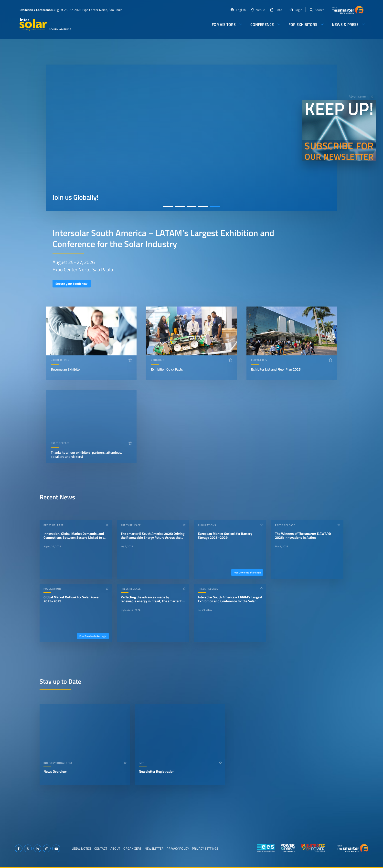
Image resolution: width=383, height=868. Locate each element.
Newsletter (154, 848)
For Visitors (224, 24)
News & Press (345, 24)
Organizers (132, 848)
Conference (262, 24)
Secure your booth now (71, 284)
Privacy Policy (178, 848)
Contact (101, 848)
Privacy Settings (205, 848)
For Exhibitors (303, 24)
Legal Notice (82, 848)
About (115, 848)
